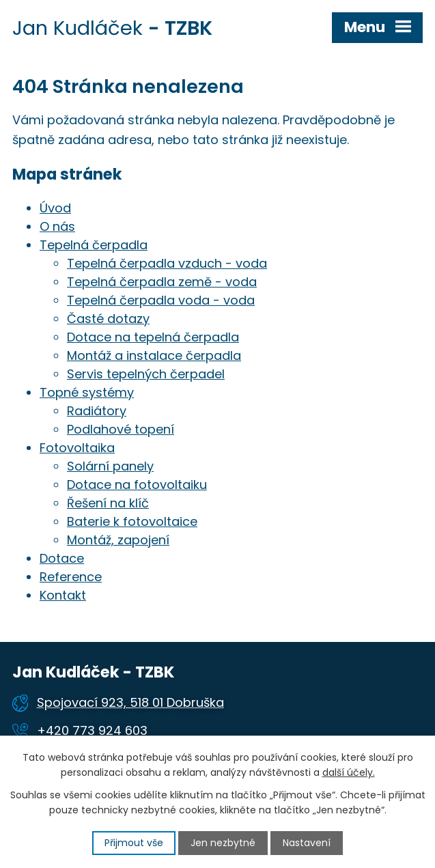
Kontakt (63, 595)
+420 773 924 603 (92, 730)
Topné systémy (87, 392)
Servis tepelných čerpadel (146, 374)
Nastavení (307, 843)
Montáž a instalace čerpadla (154, 355)
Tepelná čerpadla (94, 245)
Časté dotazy (108, 319)
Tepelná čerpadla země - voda (162, 282)
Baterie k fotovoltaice (132, 521)
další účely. (349, 772)
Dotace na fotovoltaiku (137, 485)
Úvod (55, 208)
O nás (57, 226)
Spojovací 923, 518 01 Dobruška (130, 702)
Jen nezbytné (223, 843)
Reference (71, 577)
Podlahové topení (121, 429)
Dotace (62, 558)
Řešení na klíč (108, 503)
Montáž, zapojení (118, 540)
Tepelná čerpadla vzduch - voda (167, 263)
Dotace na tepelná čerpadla (153, 337)
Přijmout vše (134, 843)
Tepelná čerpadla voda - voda (161, 300)
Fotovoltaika (77, 448)
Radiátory (97, 411)
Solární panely (110, 466)
